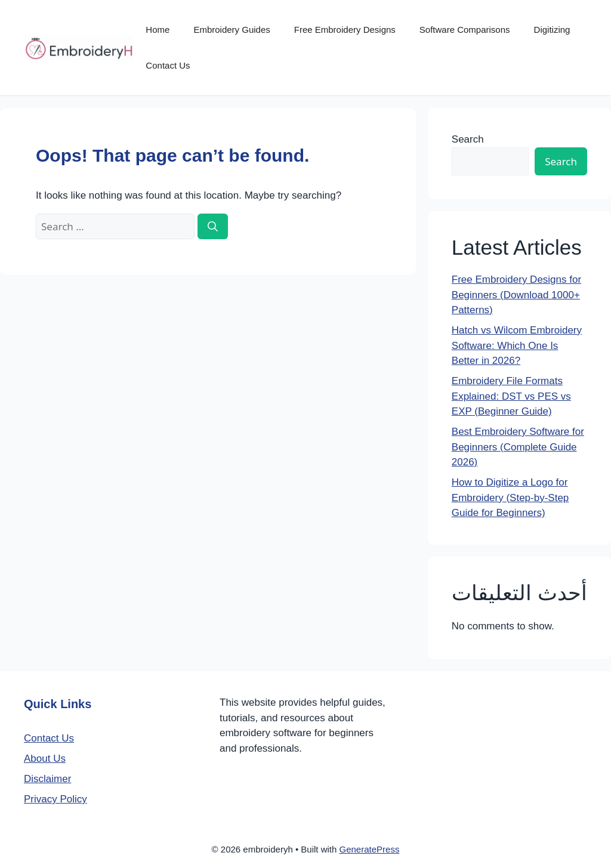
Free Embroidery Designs (345, 30)
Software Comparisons (465, 30)
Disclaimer (47, 779)
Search (468, 139)
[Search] (213, 227)
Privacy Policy (55, 799)
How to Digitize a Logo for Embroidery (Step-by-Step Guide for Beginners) (510, 498)
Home (158, 30)
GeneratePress (370, 849)
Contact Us (168, 65)
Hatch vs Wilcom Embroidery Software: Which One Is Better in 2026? (517, 345)
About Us (45, 759)
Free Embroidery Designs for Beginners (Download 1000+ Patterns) (516, 295)
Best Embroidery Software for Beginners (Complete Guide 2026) (518, 447)
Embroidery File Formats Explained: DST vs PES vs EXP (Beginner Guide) (511, 396)
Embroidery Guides (232, 30)
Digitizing (552, 30)
